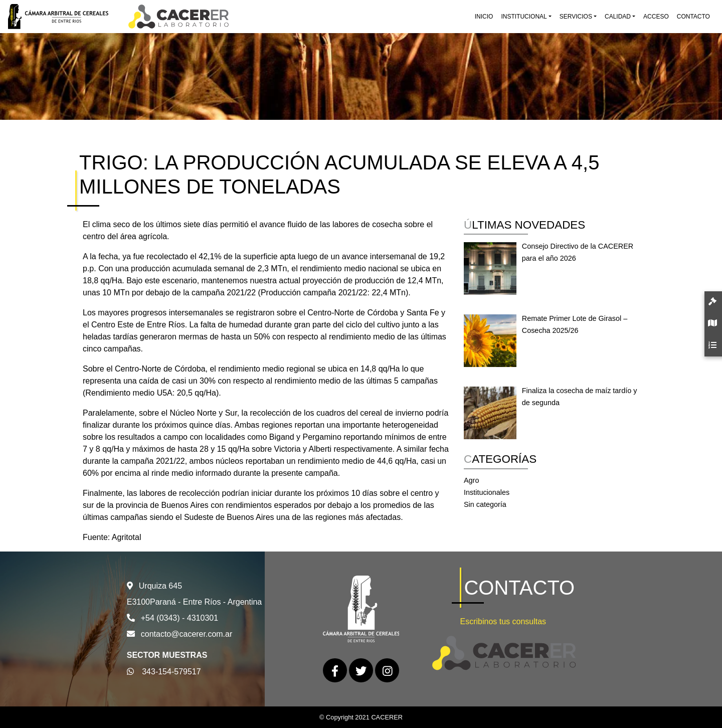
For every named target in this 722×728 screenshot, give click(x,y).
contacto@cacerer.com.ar (187, 634)
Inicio (484, 17)
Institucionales (487, 492)
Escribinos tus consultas (503, 621)
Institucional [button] (524, 17)
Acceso (656, 17)
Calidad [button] (618, 17)
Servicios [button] (576, 17)
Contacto (693, 17)
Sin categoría (485, 504)
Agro (471, 480)
